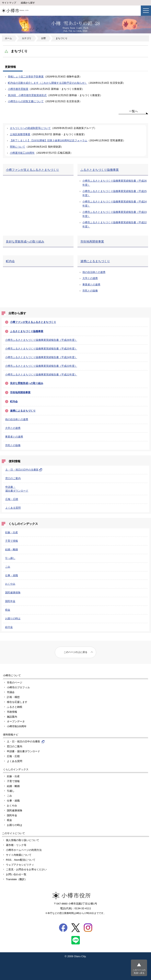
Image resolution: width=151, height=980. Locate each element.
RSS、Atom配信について (21, 860)
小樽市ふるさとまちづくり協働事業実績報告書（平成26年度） (41, 340)
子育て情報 (12, 541)
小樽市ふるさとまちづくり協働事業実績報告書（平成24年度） (41, 357)
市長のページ (15, 683)
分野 (43, 38)
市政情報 (12, 712)
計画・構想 (13, 697)
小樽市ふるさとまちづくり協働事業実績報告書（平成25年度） (41, 349)
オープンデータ (16, 721)
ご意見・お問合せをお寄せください (26, 869)
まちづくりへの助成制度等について (30, 128)
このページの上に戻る (75, 652)
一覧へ (133, 111)
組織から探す (28, 3)
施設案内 (12, 717)
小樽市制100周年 (17, 726)
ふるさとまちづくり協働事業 (27, 331)
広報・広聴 (12, 499)
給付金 (9, 627)
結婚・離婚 (12, 549)
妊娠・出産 (12, 532)
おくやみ (10, 584)
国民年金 (10, 601)
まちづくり (62, 38)
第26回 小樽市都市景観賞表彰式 (27, 95)
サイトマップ (9, 3)
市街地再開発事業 (20, 392)
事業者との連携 (14, 437)
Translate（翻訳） (17, 879)
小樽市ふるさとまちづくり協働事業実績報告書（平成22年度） (41, 375)
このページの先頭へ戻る (139, 971)
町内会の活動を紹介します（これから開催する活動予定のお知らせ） (47, 83)
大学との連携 (13, 428)
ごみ (8, 567)
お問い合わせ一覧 (16, 874)
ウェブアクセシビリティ (20, 865)
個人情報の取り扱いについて (23, 840)
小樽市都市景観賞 (18, 89)
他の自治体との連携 (17, 419)
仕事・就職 (12, 575)
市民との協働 (13, 445)
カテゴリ (27, 38)
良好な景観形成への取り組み (27, 383)
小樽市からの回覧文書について (26, 101)
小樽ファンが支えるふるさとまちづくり (33, 322)
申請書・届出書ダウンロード (23, 751)
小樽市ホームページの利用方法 (24, 850)
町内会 (14, 401)
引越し (11, 791)
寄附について (17, 147)
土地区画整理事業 (20, 134)
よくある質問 (13, 508)
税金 (8, 610)
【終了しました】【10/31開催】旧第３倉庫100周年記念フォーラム (49, 140)
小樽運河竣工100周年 (22, 153)
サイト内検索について (19, 855)
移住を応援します (17, 702)
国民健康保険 (13, 593)
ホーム (8, 38)
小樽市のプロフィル (18, 687)
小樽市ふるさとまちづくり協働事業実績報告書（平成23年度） (41, 366)
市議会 (11, 692)
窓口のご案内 (13, 478)
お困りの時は (13, 618)
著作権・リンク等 (16, 845)
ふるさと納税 (15, 707)
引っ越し (10, 558)
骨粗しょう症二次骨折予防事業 (26, 77)
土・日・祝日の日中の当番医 (24, 470)
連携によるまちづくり (23, 411)
